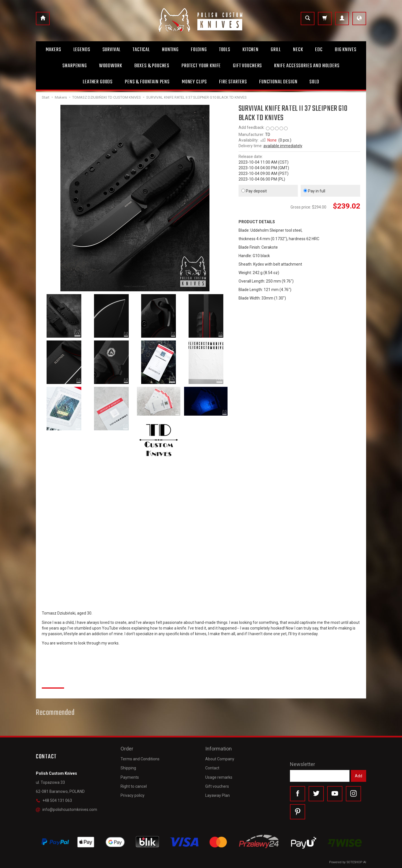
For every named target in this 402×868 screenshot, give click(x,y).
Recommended (55, 713)
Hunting (170, 50)
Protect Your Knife (201, 66)
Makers (53, 50)
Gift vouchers (217, 786)
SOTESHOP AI (356, 862)
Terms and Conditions (140, 759)
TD (268, 134)
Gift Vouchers (247, 66)
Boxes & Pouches (152, 66)
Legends (82, 50)
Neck (298, 50)
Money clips (194, 82)
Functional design (278, 82)
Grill (276, 50)
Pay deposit (254, 191)
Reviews (53, 682)
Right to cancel (134, 786)
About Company (220, 759)
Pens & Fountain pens (147, 82)
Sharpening (75, 66)
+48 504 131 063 (54, 800)
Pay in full (314, 191)
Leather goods (98, 82)
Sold (314, 82)
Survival (112, 50)
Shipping (128, 768)
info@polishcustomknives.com (66, 810)
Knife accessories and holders (307, 66)
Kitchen (251, 50)
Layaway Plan (218, 795)
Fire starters (233, 82)
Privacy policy (133, 795)
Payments (130, 777)
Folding (199, 50)
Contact (212, 768)
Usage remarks (219, 777)
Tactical (141, 50)
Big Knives (346, 50)
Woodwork (111, 66)
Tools (225, 50)
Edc (319, 50)
